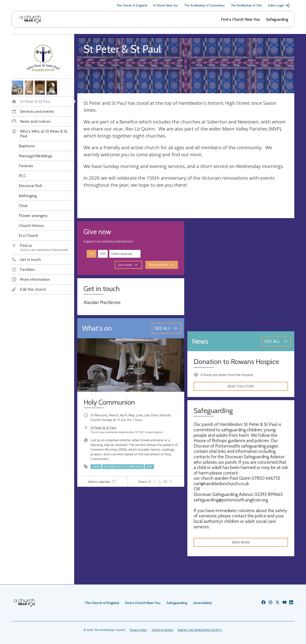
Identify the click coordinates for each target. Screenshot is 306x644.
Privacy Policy (138, 630)
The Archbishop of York (246, 5)
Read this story (241, 386)
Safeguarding (277, 19)
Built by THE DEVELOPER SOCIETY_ (200, 630)
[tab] (102, 482)
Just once (128, 265)
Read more (241, 542)
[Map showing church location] (241, 275)
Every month (161, 265)
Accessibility (203, 603)
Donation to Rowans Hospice (236, 362)
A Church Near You (166, 5)
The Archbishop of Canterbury (204, 5)
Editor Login (279, 5)
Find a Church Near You (240, 19)
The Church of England (132, 5)
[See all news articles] (276, 341)
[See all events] (166, 328)
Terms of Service (162, 630)
